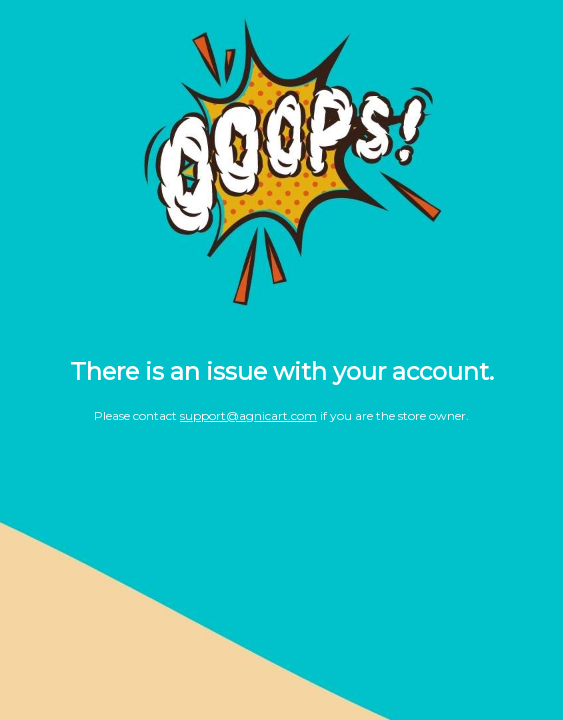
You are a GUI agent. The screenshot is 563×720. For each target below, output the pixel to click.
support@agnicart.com (248, 415)
